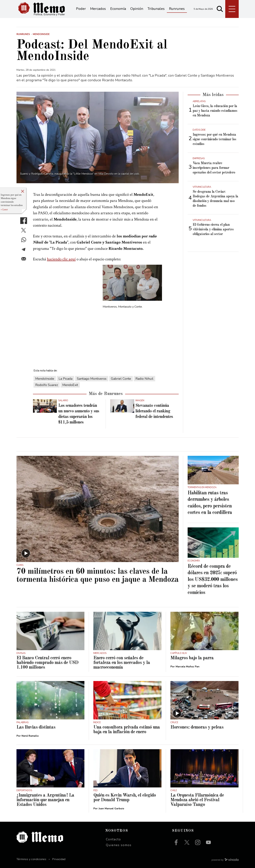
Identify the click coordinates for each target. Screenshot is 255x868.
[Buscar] (220, 9)
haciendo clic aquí (61, 259)
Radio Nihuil (144, 379)
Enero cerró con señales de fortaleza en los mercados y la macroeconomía (122, 663)
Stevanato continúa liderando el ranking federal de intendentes (154, 411)
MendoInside (45, 379)
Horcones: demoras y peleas (197, 727)
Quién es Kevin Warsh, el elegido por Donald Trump (125, 798)
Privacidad (59, 859)
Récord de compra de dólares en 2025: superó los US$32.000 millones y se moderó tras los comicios (213, 580)
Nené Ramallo (30, 736)
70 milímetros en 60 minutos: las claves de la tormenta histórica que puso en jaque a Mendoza (97, 576)
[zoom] (98, 137)
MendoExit (70, 385)
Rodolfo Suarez (47, 385)
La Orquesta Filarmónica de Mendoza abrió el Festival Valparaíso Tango (197, 800)
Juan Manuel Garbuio (111, 809)
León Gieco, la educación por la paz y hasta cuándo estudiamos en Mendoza (215, 111)
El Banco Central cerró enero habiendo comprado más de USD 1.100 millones (47, 663)
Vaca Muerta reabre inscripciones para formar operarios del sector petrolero (214, 168)
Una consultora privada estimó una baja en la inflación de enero (127, 730)
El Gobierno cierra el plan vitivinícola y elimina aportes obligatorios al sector (213, 230)
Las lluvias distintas (36, 727)
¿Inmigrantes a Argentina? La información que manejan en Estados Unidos (45, 800)
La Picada (65, 379)
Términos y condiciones (31, 859)
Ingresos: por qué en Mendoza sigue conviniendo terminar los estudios (12, 200)
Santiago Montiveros (92, 379)
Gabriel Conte (121, 379)
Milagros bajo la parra (192, 658)
